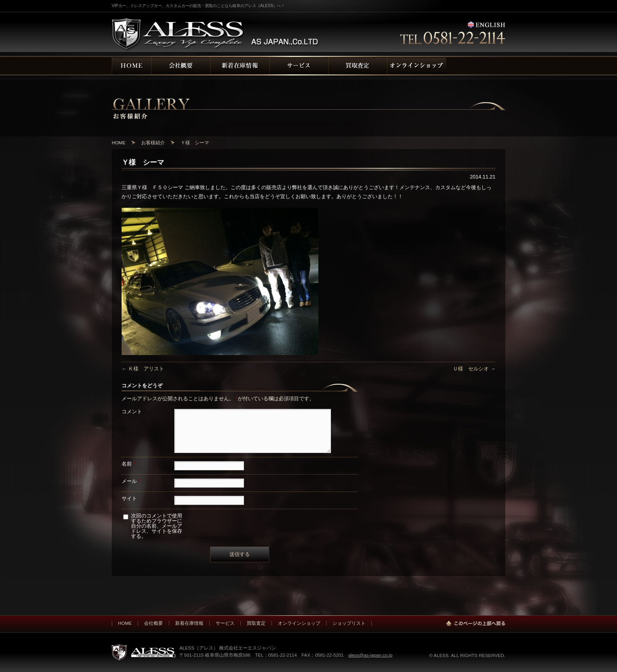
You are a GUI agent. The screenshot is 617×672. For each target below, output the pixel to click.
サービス (225, 623)
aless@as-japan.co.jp (370, 655)
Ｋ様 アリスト (143, 369)
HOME (125, 623)
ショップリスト (349, 623)
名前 (128, 464)
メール (131, 481)
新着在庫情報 (189, 623)
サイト (129, 498)
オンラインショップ (299, 623)
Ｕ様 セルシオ (474, 369)
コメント (132, 411)
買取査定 (256, 623)
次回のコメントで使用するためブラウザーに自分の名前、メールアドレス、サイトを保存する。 (157, 526)
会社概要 (153, 623)
